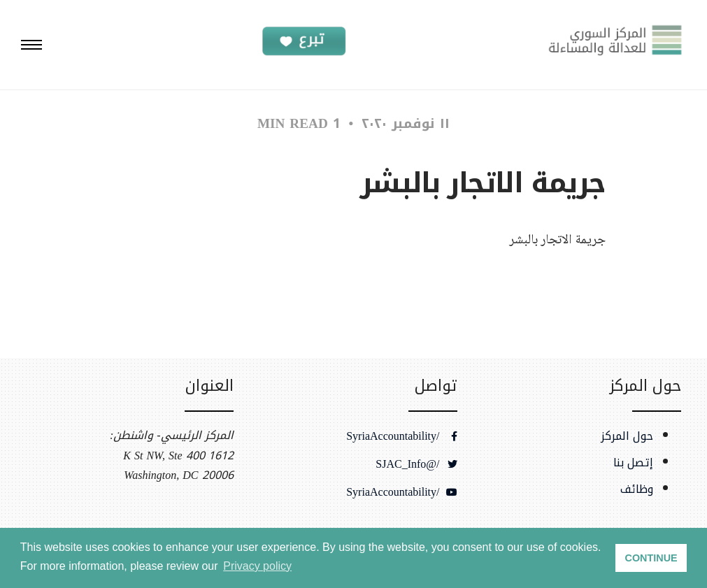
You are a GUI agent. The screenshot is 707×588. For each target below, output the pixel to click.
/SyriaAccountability (401, 436)
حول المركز (627, 436)
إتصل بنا (633, 463)
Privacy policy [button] (257, 566)
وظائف (637, 489)
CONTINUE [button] (651, 558)
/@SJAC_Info (416, 464)
